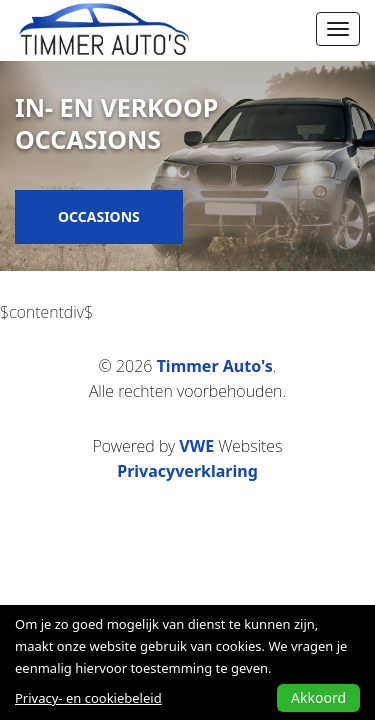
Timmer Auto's (215, 366)
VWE (196, 446)
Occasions (99, 216)
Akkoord (318, 697)
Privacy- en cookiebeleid (88, 698)
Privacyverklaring (187, 471)
